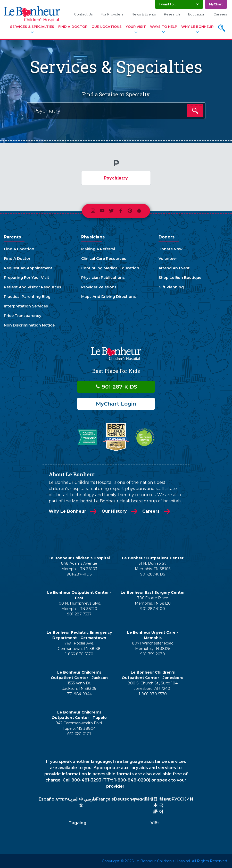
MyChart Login (116, 404)
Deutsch (123, 799)
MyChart (216, 4)
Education (197, 14)
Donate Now (171, 249)
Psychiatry (116, 178)
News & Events (144, 14)
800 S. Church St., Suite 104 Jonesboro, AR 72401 (153, 686)
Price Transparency (23, 316)
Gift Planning (171, 287)
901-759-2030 (153, 654)
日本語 (155, 805)
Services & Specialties (32, 27)
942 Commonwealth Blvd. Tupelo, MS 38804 (79, 726)
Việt (155, 823)
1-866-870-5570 (79, 654)
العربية (73, 799)
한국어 (161, 805)
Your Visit (136, 27)
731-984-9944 (79, 694)
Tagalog (77, 823)
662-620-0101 (79, 734)
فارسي (90, 799)
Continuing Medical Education (110, 268)
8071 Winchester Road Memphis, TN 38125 (153, 646)
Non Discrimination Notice (29, 325)
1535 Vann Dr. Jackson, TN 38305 (79, 686)
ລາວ (168, 799)
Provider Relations (99, 287)
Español (47, 799)
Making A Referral (98, 249)
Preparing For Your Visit (27, 278)
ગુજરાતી (139, 799)
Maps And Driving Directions (109, 297)
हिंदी (150, 799)
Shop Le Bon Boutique (180, 278)
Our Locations (107, 27)
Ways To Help (164, 27)
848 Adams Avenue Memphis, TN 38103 (79, 566)
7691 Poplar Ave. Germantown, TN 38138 (79, 646)
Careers (220, 14)
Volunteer (168, 259)
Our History (114, 511)
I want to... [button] (168, 4)
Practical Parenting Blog (27, 297)
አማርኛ (61, 799)
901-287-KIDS (116, 387)
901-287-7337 (79, 614)
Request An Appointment (28, 268)
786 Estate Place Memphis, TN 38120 (153, 601)
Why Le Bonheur (197, 27)
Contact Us (83, 14)
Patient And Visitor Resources (32, 287)
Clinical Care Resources (104, 259)
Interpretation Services (26, 306)
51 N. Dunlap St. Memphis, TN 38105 (153, 566)
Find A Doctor (73, 27)
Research (172, 14)
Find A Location (19, 249)
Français (105, 799)
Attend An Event (174, 268)
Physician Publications (103, 278)
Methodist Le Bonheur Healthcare (107, 501)
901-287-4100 (153, 609)
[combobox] (116, 111)
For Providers (112, 14)
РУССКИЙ (182, 799)
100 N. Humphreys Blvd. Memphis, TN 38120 (79, 606)
